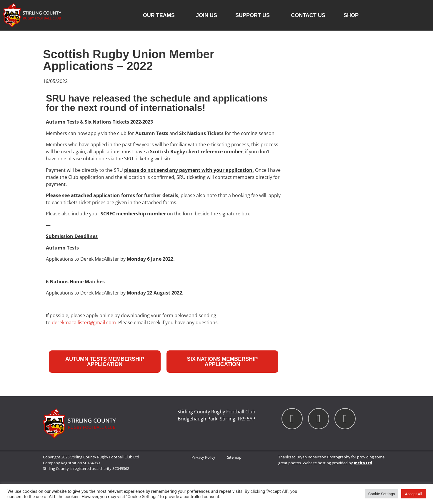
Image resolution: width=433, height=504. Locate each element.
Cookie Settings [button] (382, 494)
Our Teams (160, 15)
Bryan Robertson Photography (323, 457)
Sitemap (234, 457)
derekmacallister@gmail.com (84, 322)
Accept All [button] (413, 494)
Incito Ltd (363, 463)
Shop (351, 15)
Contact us (308, 15)
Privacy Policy (203, 457)
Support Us (254, 15)
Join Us (206, 15)
